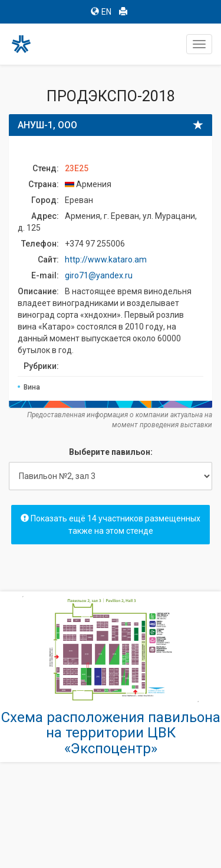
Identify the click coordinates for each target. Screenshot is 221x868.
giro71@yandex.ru (99, 275)
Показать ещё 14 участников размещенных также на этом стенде (111, 525)
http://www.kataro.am (106, 260)
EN (101, 12)
